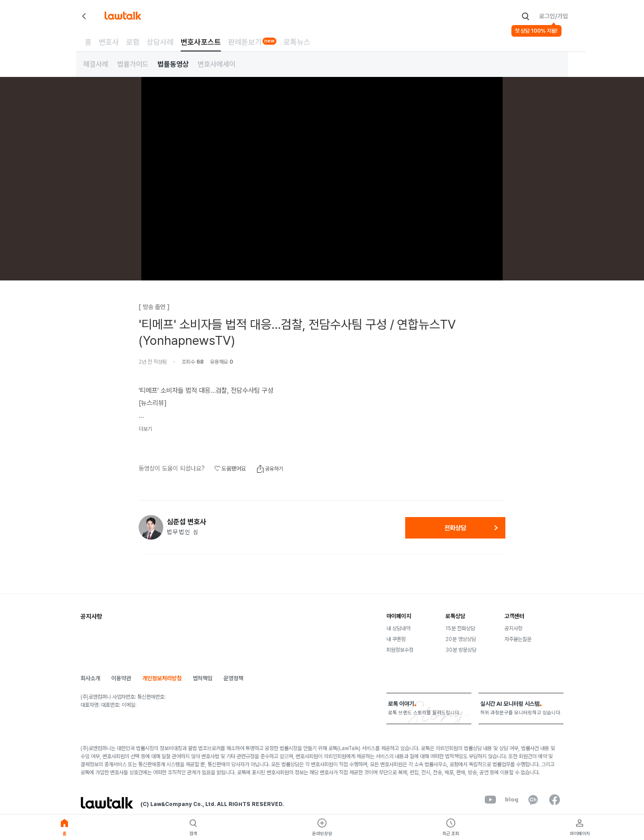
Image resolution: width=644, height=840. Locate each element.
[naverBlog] (512, 800)
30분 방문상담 (461, 650)
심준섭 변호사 (186, 522)
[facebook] (555, 800)
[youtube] (490, 800)
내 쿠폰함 (396, 639)
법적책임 (203, 678)
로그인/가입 (553, 16)
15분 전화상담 (460, 628)
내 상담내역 (398, 628)
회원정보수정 (400, 650)
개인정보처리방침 (162, 678)
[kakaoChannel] (533, 800)
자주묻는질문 (518, 639)
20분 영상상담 (461, 639)
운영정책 (233, 678)
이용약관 (121, 678)
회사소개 (90, 678)
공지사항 (513, 628)
